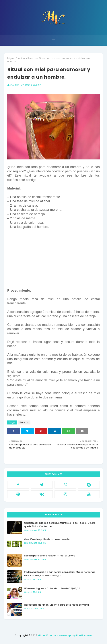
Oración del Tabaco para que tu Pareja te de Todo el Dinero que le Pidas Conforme (60, 525)
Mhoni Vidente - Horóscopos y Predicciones (65, 635)
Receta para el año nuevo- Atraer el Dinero (50, 556)
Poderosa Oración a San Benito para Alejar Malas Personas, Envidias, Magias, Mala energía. (60, 574)
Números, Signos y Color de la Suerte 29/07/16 (52, 588)
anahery (14, 85)
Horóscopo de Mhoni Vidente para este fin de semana (56, 605)
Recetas (32, 58)
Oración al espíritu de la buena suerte (47, 539)
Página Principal (16, 58)
